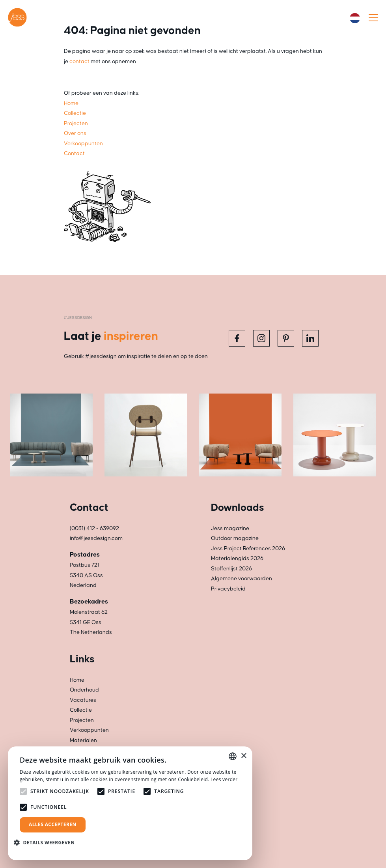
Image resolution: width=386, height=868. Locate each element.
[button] (47, 843)
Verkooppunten (89, 730)
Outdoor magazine (235, 538)
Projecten (82, 720)
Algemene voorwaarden (241, 579)
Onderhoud (84, 690)
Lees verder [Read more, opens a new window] (224, 779)
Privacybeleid (228, 589)
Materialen (83, 741)
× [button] (243, 756)
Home (77, 680)
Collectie (81, 710)
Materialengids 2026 (237, 559)
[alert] (130, 803)
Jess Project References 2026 (248, 549)
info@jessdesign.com (96, 538)
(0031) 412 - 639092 (94, 529)
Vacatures (83, 700)
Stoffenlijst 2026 (231, 569)
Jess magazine (230, 529)
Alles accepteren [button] (53, 824)
